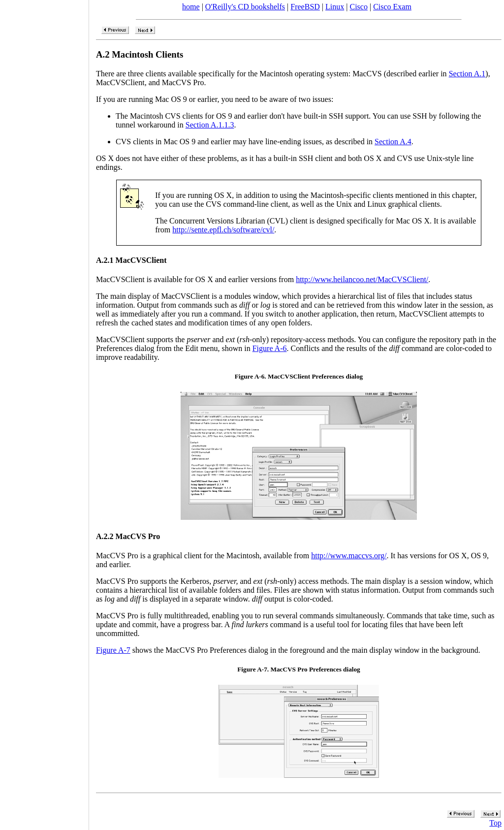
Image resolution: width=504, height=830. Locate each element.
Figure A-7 (113, 650)
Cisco (358, 7)
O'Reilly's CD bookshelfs (245, 7)
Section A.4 (393, 142)
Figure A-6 (270, 348)
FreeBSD (305, 7)
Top (495, 823)
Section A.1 (467, 74)
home (191, 7)
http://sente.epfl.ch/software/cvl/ (223, 230)
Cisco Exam (392, 7)
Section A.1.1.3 (210, 125)
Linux (335, 7)
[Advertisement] (44, 412)
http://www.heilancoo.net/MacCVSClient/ (362, 279)
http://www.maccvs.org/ (349, 556)
